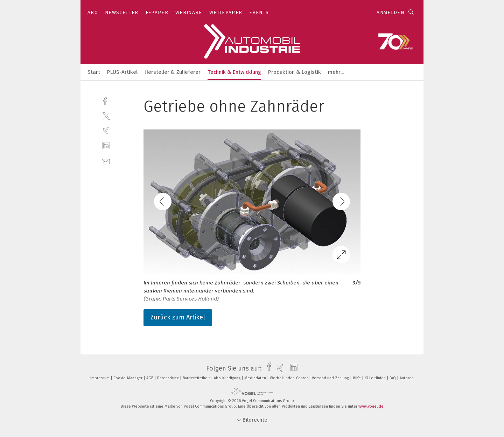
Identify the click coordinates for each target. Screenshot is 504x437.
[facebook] (106, 101)
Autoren (407, 378)
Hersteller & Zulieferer (173, 72)
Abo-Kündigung (228, 378)
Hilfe (357, 378)
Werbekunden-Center (289, 378)
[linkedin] (106, 146)
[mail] (106, 161)
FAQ (393, 378)
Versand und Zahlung (331, 378)
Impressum (100, 378)
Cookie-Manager (128, 378)
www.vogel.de (371, 406)
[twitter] (106, 116)
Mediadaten (256, 378)
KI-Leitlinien (376, 378)
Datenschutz (169, 378)
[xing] (106, 131)
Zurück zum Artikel (178, 317)
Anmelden (390, 12)
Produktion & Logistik (295, 72)
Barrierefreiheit (197, 378)
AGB (150, 378)
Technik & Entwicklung (234, 72)
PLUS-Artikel (122, 72)
